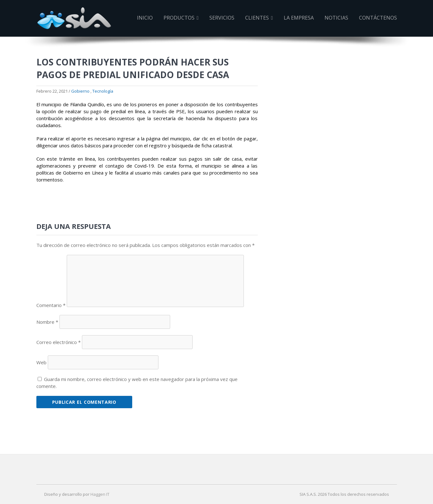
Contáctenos (378, 18)
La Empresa (299, 18)
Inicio (145, 18)
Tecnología (103, 91)
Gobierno (80, 91)
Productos (181, 18)
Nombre (47, 322)
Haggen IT (100, 494)
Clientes (259, 18)
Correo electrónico (59, 342)
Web (41, 362)
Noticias (336, 18)
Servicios (222, 18)
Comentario (51, 305)
